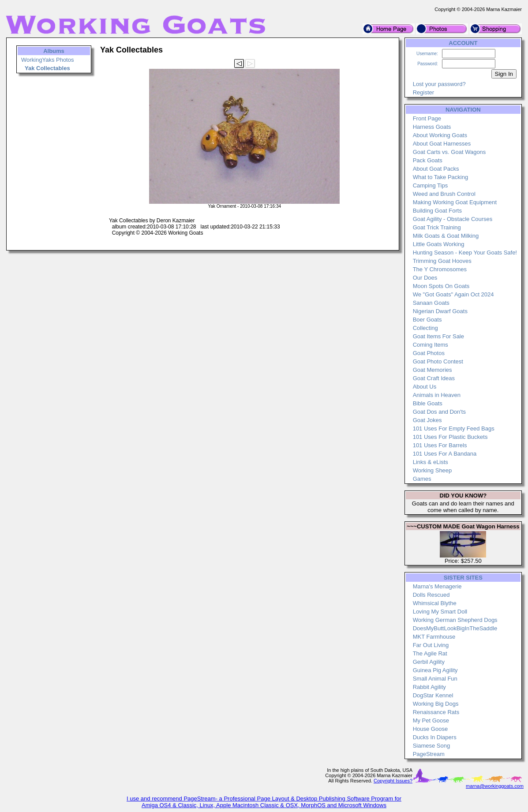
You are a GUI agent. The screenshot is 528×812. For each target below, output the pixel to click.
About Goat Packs (436, 169)
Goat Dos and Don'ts (439, 412)
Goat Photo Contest (438, 361)
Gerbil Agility (429, 662)
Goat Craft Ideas (434, 378)
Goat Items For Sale (438, 336)
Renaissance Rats (436, 712)
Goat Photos (429, 353)
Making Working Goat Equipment (455, 202)
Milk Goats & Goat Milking (446, 236)
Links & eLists (431, 462)
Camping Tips (430, 185)
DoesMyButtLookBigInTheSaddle (455, 628)
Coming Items (431, 345)
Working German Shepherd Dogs (455, 620)
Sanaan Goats (431, 303)
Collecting (425, 328)
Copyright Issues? (393, 781)
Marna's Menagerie (437, 586)
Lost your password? (439, 84)
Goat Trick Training (437, 227)
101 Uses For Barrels (440, 445)
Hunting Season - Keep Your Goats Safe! (465, 253)
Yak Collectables (47, 68)
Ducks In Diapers (435, 737)
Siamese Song (432, 746)
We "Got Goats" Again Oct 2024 (453, 294)
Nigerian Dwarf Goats (440, 311)
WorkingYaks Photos (47, 60)
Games (422, 479)
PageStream (429, 754)
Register (423, 92)
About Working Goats (440, 135)
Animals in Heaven (437, 395)
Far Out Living (431, 645)
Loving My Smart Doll (440, 612)
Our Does (425, 278)
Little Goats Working (439, 244)
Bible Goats (428, 403)
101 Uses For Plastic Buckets (450, 437)
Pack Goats (428, 160)
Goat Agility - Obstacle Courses (453, 219)
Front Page (427, 118)
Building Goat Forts (437, 211)
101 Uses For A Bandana (445, 454)
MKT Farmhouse (434, 637)
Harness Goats (432, 127)
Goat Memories (433, 370)
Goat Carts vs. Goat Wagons (449, 152)
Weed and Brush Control (444, 194)
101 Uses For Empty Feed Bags (454, 428)
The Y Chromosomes (440, 269)
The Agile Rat (430, 653)
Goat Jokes (427, 420)
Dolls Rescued (431, 595)
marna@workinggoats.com (495, 786)
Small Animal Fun (435, 679)
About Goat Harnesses (442, 144)
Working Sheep (433, 470)
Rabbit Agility (429, 687)
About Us (425, 387)
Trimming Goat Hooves (442, 261)
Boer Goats (427, 320)
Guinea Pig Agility (435, 670)
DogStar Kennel (433, 695)
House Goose (431, 729)
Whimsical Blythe (435, 603)
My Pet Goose (431, 720)
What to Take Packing (441, 177)
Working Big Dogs (436, 704)
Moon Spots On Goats (441, 286)
